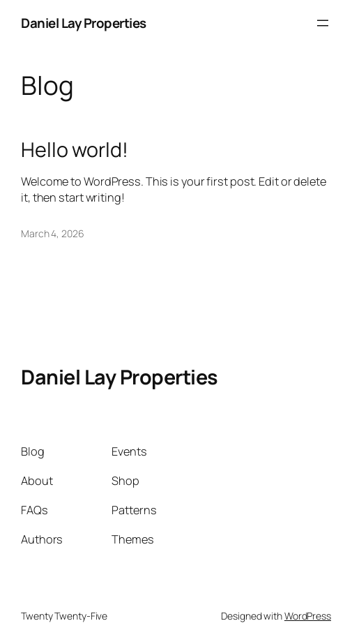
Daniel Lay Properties (84, 23)
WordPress (308, 616)
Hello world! (75, 149)
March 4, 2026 (53, 233)
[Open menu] (323, 23)
